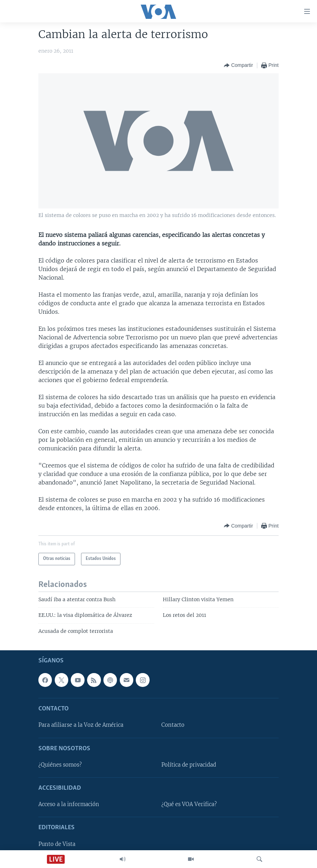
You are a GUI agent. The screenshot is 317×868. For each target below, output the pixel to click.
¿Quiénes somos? (60, 765)
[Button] (238, 65)
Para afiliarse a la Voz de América (81, 725)
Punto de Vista (57, 844)
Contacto (173, 725)
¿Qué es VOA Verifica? (189, 805)
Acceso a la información (69, 805)
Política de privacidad (189, 765)
